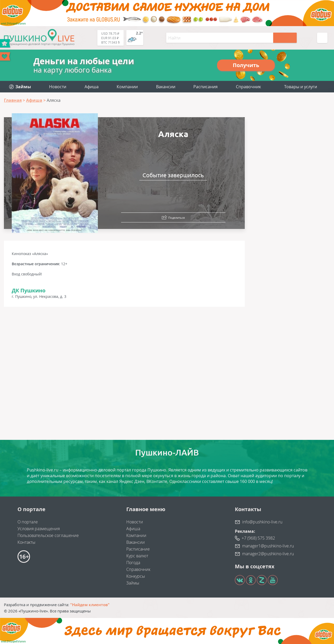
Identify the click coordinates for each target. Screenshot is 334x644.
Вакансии (166, 87)
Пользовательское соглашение (48, 535)
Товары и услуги (301, 87)
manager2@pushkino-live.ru (268, 554)
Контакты (26, 542)
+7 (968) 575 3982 (258, 538)
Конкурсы (136, 576)
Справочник (248, 87)
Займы (133, 583)
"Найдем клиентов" (90, 605)
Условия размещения (39, 529)
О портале (28, 522)
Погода (133, 563)
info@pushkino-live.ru (262, 522)
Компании (127, 87)
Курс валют (137, 556)
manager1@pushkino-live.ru (268, 546)
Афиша (92, 87)
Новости (58, 87)
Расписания (205, 87)
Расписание (138, 549)
